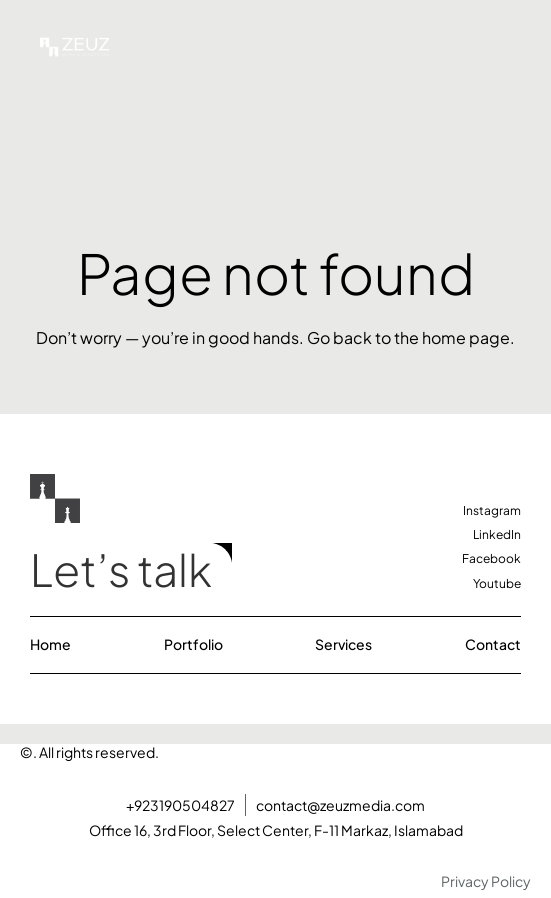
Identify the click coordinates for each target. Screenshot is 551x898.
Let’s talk (121, 569)
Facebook (491, 558)
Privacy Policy (486, 881)
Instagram (492, 510)
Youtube (497, 583)
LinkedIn (497, 534)
